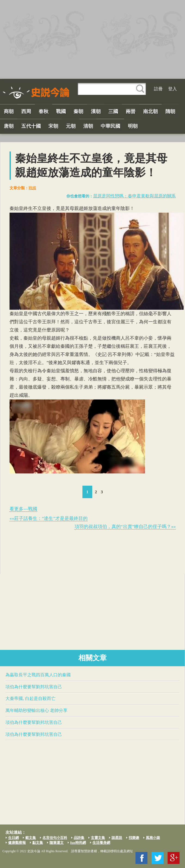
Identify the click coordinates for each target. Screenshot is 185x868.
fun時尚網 (78, 843)
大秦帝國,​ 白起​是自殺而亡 (30, 698)
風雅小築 (153, 838)
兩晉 (131, 111)
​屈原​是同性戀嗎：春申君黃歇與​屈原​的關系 (134, 196)
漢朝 (96, 111)
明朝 (133, 126)
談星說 (117, 838)
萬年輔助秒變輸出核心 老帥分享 (36, 710)
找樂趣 (134, 838)
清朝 (88, 126)
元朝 (71, 126)
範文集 (31, 838)
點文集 (38, 843)
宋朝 (53, 126)
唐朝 (9, 126)
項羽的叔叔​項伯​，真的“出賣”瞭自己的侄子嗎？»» (125, 527)
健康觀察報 (17, 843)
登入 (172, 89)
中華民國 (110, 126)
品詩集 (79, 838)
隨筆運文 (57, 843)
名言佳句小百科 (55, 838)
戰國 (61, 111)
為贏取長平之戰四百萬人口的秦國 (38, 675)
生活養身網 (101, 843)
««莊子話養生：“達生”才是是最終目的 (49, 518)
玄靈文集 (98, 838)
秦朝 (78, 111)
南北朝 (150, 111)
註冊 (158, 89)
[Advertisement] (92, 39)
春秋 (44, 111)
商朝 (9, 111)
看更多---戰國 (23, 509)
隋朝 (170, 111)
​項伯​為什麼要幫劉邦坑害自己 (34, 687)
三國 (113, 111)
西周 (26, 111)
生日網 (13, 838)
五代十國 (31, 126)
